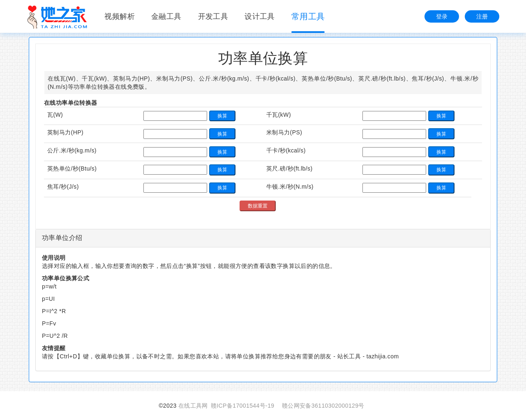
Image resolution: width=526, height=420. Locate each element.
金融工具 (166, 16)
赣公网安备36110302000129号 (323, 406)
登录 (442, 16)
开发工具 (213, 16)
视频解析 (120, 16)
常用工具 (308, 16)
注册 (482, 16)
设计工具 (260, 16)
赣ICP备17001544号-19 (243, 406)
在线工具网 (193, 406)
